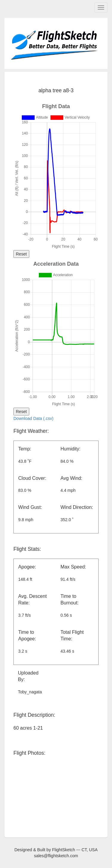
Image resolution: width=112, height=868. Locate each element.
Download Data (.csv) (33, 418)
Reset (21, 254)
